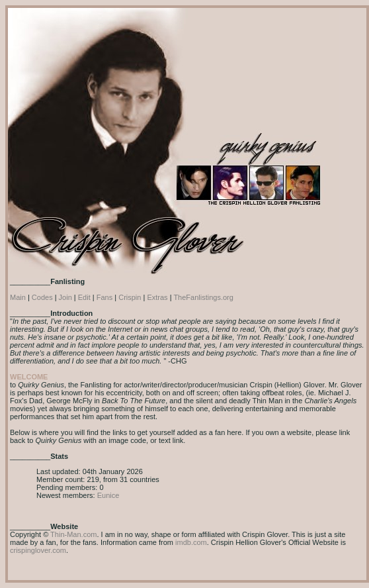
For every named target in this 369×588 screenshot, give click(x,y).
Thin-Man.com (73, 534)
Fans (104, 297)
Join (65, 297)
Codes (42, 297)
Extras (157, 297)
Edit (84, 297)
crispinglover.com (38, 550)
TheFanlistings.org (203, 297)
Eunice (108, 495)
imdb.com (191, 542)
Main (18, 297)
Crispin (130, 297)
